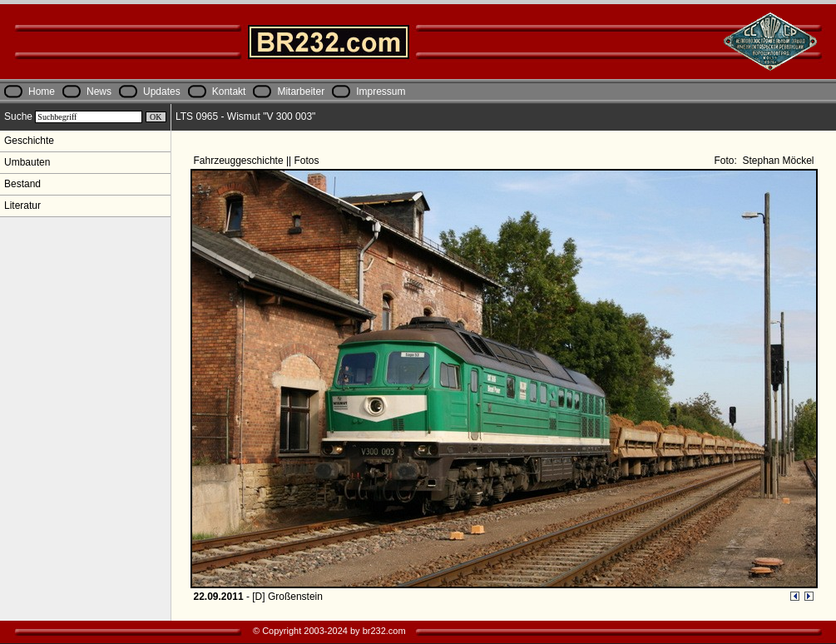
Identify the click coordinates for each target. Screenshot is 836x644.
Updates (162, 92)
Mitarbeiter (301, 92)
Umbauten (27, 162)
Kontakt (229, 92)
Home (42, 92)
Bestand (22, 184)
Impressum (381, 92)
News (99, 92)
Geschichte (29, 141)
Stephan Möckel (777, 161)
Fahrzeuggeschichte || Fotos (258, 161)
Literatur (22, 206)
